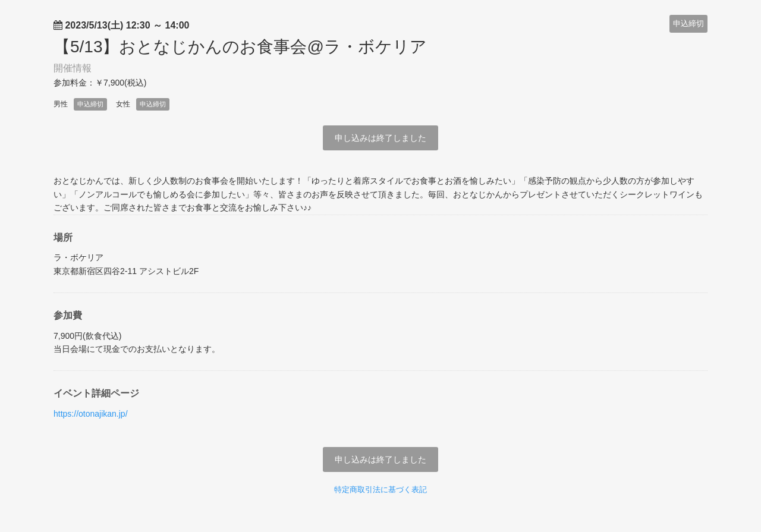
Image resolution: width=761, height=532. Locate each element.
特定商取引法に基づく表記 (380, 489)
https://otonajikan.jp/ (91, 414)
